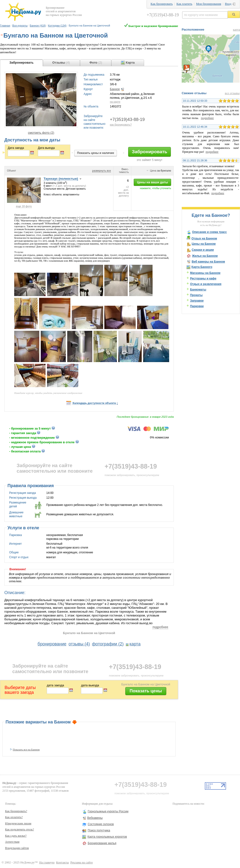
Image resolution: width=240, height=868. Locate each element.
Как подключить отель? (20, 829)
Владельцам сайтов (17, 848)
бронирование (52, 644)
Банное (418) (38, 26)
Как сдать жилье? (16, 836)
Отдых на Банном (204, 239)
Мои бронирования (208, 4)
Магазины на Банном (205, 273)
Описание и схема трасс (209, 232)
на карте (115, 102)
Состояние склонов (101, 824)
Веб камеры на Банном (208, 262)
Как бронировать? (16, 811)
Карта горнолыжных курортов (107, 837)
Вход (228, 4)
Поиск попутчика (99, 830)
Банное (115, 89)
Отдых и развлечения (206, 284)
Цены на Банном (204, 244)
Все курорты (20, 26)
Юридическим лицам (18, 823)
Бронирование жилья (102, 843)
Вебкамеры (95, 818)
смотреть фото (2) (41, 133)
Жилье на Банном (205, 256)
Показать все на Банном (26, 749)
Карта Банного (202, 267)
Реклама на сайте (82, 862)
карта (135, 644)
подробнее (160, 627)
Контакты (63, 862)
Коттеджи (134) (57, 26)
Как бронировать (162, 4)
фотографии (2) (108, 644)
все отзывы (232, 93)
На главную (47, 862)
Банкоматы (198, 290)
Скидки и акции (203, 250)
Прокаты (196, 295)
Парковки (197, 306)
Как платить (184, 4)
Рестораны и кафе (203, 278)
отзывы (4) (79, 644)
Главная (5, 26)
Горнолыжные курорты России (108, 811)
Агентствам (12, 842)
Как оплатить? (14, 817)
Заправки (197, 301)
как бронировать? (121, 125)
